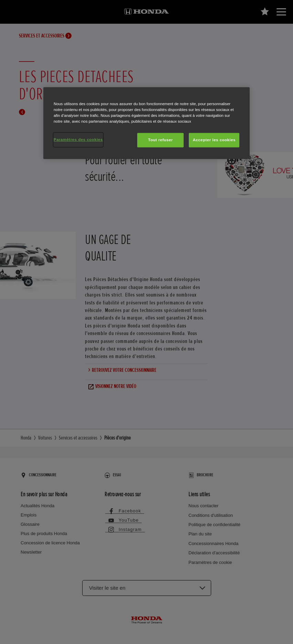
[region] (146, 123)
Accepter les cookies (214, 140)
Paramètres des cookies (78, 140)
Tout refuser (160, 140)
